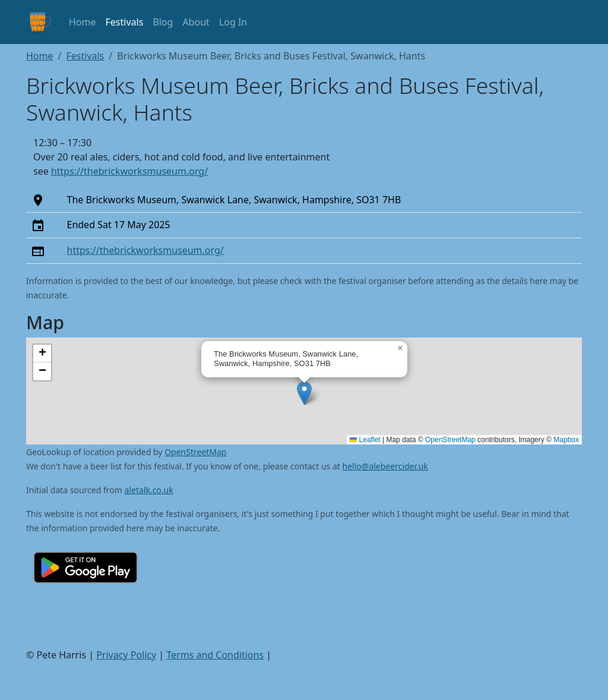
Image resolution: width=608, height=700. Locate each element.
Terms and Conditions (215, 655)
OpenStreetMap (450, 440)
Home (83, 22)
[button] (304, 393)
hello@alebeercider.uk (385, 466)
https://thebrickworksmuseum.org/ (129, 171)
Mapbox (566, 440)
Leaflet (365, 440)
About (196, 22)
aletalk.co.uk (149, 490)
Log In (233, 22)
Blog (163, 22)
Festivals (125, 22)
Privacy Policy (126, 655)
